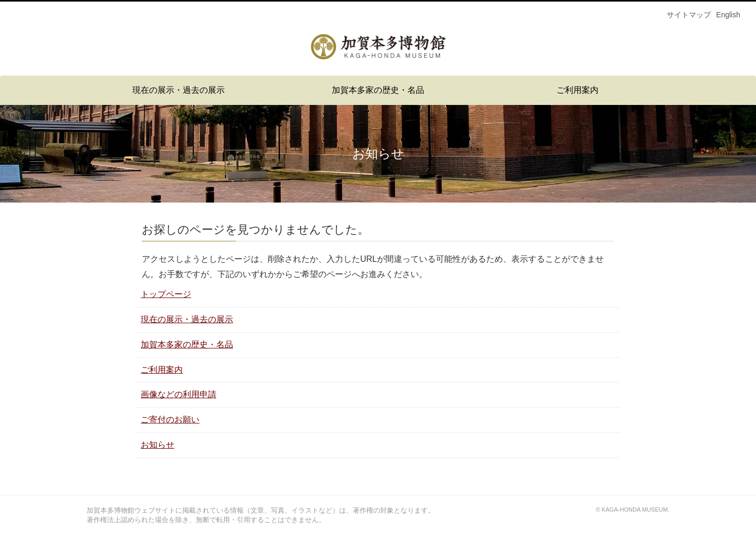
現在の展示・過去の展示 (178, 90)
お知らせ (157, 445)
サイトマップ (689, 15)
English (728, 15)
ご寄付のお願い (170, 420)
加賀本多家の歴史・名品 (378, 90)
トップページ (166, 294)
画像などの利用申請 (178, 394)
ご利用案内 (577, 90)
